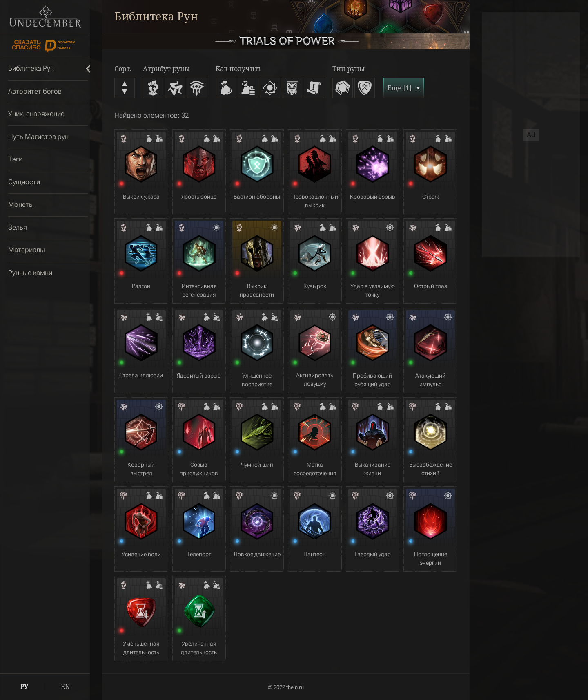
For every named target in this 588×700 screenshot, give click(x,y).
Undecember (45, 16)
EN (66, 687)
